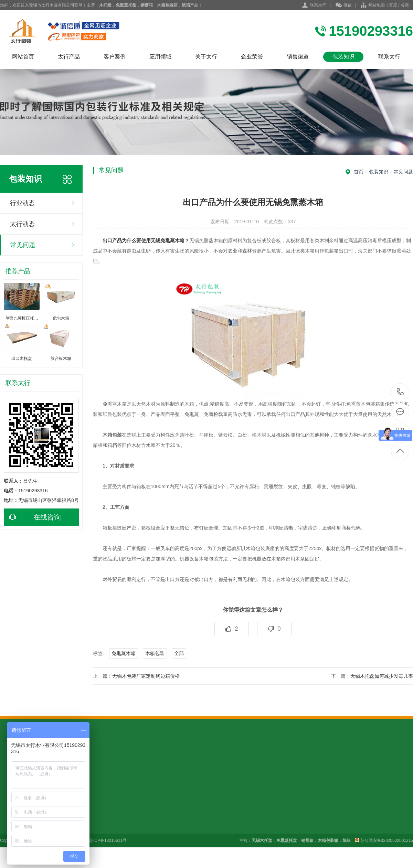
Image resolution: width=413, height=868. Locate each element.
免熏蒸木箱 (124, 653)
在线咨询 (32, 517)
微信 (344, 6)
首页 (359, 172)
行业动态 (22, 203)
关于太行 (206, 57)
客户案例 (115, 57)
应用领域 (160, 57)
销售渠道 (298, 57)
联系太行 (318, 5)
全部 (179, 653)
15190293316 (400, 392)
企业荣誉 (252, 57)
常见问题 (23, 245)
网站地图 (377, 5)
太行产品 (69, 57)
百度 (393, 5)
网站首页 (23, 57)
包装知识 (343, 57)
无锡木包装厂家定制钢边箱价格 (146, 676)
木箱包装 (155, 653)
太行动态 (22, 224)
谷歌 (405, 5)
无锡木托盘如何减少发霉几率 (382, 676)
